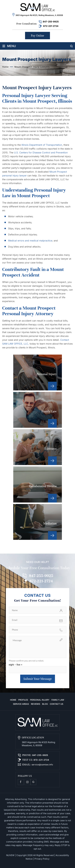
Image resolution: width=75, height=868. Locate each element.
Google (33, 782)
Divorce (38, 447)
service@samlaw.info (42, 765)
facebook (21, 782)
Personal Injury (38, 372)
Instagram (27, 782)
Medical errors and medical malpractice (30, 241)
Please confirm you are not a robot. (26, 661)
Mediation (38, 522)
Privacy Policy (42, 859)
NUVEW (10, 855)
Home (13, 700)
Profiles (23, 700)
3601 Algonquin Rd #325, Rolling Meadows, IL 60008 (39, 15)
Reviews (36, 704)
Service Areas (21, 704)
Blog (45, 704)
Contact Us (57, 704)
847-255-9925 (51, 22)
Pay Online (37, 36)
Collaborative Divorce (38, 484)
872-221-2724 (51, 26)
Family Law (38, 410)
